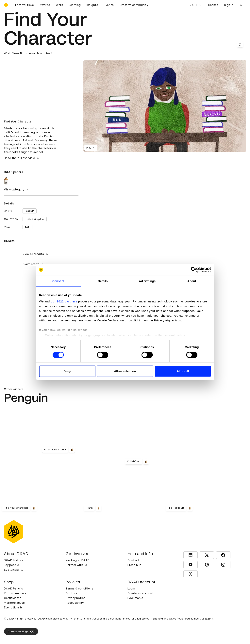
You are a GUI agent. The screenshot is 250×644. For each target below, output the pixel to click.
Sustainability (14, 570)
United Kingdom (35, 219)
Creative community (134, 5)
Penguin (30, 211)
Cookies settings (21, 632)
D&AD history (13, 560)
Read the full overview (22, 158)
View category (17, 189)
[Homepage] (6, 5)
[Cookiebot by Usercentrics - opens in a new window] (194, 270)
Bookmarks (135, 598)
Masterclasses (14, 603)
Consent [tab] (58, 281)
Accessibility (75, 603)
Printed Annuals (15, 593)
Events (109, 5)
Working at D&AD (78, 560)
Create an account (141, 593)
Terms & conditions (79, 588)
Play (91, 148)
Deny (67, 371)
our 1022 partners (64, 301)
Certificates (13, 598)
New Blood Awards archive (32, 53)
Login (131, 588)
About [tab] (192, 281)
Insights (92, 5)
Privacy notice (75, 598)
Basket (213, 5)
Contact (133, 560)
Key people (11, 565)
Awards (45, 5)
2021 (27, 227)
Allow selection (125, 371)
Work (59, 5)
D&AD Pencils (13, 588)
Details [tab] (103, 281)
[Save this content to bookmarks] (240, 44)
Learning (75, 5)
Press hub (134, 565)
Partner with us (76, 565)
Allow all (183, 371)
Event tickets (13, 607)
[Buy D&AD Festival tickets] (24, 5)
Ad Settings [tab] (147, 281)
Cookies (71, 593)
